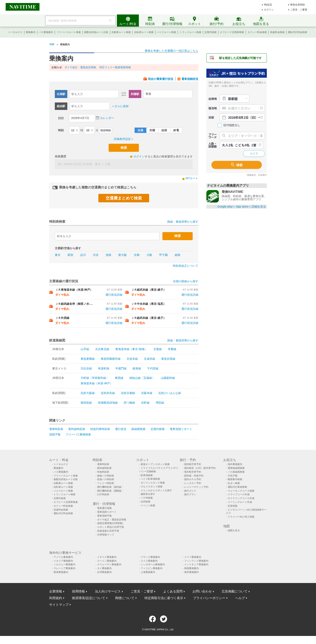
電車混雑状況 (190, 79)
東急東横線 (88, 359)
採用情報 (78, 591)
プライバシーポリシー (209, 598)
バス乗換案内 (46, 32)
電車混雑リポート (181, 429)
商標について (125, 598)
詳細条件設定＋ (124, 139)
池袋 (108, 255)
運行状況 (121, 429)
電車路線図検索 (236, 468)
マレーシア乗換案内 (64, 568)
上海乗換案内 (148, 572)
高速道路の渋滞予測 (108, 531)
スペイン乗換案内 (107, 561)
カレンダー (107, 118)
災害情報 (233, 506)
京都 (137, 255)
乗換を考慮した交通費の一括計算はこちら (172, 51)
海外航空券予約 (193, 472)
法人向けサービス (108, 591)
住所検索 (146, 502)
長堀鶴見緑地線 (108, 403)
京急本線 (132, 359)
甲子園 (163, 255)
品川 (83, 255)
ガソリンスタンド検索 (153, 483)
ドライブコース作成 (239, 494)
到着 (152, 130)
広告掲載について (235, 591)
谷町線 (145, 403)
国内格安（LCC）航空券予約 (200, 468)
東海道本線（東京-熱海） (131, 349)
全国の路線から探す (186, 281)
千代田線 (153, 368)
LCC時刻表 (103, 494)
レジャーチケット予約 (196, 487)
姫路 (178, 255)
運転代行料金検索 (297, 32)
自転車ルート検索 (144, 32)
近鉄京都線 (128, 393)
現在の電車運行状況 (161, 79)
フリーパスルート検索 (69, 32)
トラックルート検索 (190, 32)
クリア (254, 154)
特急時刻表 (103, 472)
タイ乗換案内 (104, 568)
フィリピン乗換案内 (152, 568)
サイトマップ (59, 605)
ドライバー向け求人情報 (241, 517)
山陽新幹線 (168, 378)
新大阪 (123, 255)
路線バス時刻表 (106, 476)
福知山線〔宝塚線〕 (142, 378)
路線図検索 (138, 429)
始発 (164, 130)
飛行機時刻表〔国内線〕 (110, 487)
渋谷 (96, 255)
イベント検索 (148, 505)
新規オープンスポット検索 (155, 464)
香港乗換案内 (61, 572)
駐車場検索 (147, 475)
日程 (211, 117)
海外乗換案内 (235, 464)
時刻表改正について (186, 266)
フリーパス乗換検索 (78, 434)
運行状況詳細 (114, 295)
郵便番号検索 (235, 479)
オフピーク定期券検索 (232, 32)
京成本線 (150, 359)
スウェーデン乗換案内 (109, 564)
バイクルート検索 (166, 32)
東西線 (119, 378)
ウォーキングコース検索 (241, 491)
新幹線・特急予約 (194, 476)
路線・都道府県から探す (183, 222)
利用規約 (56, 598)
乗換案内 (31, 32)
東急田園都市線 (111, 359)
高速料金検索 (277, 32)
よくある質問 (173, 591)
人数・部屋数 (213, 145)
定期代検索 (211, 32)
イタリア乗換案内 (63, 561)
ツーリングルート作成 (240, 502)
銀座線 (137, 368)
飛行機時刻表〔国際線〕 (110, 491)
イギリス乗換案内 (107, 557)
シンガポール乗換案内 (153, 564)
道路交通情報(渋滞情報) (110, 523)
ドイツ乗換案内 (193, 557)
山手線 (85, 349)
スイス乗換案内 (149, 561)
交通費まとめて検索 (124, 198)
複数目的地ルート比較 (96, 32)
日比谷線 (86, 368)
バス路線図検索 (236, 472)
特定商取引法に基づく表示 (164, 598)
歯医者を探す (148, 494)
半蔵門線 (121, 368)
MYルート (192, 178)
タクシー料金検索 (257, 32)
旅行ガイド (190, 491)
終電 (176, 130)
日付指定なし (232, 125)
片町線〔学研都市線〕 (95, 378)
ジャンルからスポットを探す (156, 490)
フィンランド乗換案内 (196, 561)
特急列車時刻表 (100, 429)
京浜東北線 (102, 349)
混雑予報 (55, 434)
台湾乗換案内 (104, 572)
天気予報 (233, 476)
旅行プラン (190, 494)
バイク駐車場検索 (150, 479)
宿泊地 (213, 108)
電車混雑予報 (104, 516)
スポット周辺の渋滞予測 (110, 527)
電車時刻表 (56, 429)
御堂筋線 (86, 403)
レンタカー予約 (193, 483)
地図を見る (234, 530)
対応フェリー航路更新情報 (115, 67)
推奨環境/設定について (88, 598)
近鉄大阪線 (88, 393)
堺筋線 (160, 403)
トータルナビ (15, 32)
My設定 (268, 5)
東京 (58, 255)
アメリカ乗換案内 (63, 557)
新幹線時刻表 (77, 429)
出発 (140, 130)
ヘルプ (240, 598)
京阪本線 (147, 393)
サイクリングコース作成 (241, 498)
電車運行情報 (104, 508)
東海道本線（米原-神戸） (97, 383)
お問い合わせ (202, 591)
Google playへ (226, 207)
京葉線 (158, 349)
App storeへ (243, 207)
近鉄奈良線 (108, 393)
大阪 (149, 255)
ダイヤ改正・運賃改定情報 (80, 67)
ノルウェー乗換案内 (64, 564)
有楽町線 (104, 368)
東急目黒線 (168, 359)
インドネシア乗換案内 (196, 564)
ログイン (269, 10)
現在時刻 (106, 130)
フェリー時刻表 (106, 483)
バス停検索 (147, 498)
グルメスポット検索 (152, 487)
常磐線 (172, 349)
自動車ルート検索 (121, 32)
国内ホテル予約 (193, 479)
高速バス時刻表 (106, 479)
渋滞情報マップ (106, 535)
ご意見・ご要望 (299, 10)
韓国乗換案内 (191, 568)
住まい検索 (234, 483)
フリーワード (213, 136)
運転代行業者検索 (237, 487)
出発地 (213, 99)
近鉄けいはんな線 (170, 393)
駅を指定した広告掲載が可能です (240, 58)
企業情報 (56, 591)
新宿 (70, 255)
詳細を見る (259, 207)
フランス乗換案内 (150, 557)
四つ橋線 (129, 403)
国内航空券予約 (193, 464)
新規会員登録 (297, 5)
